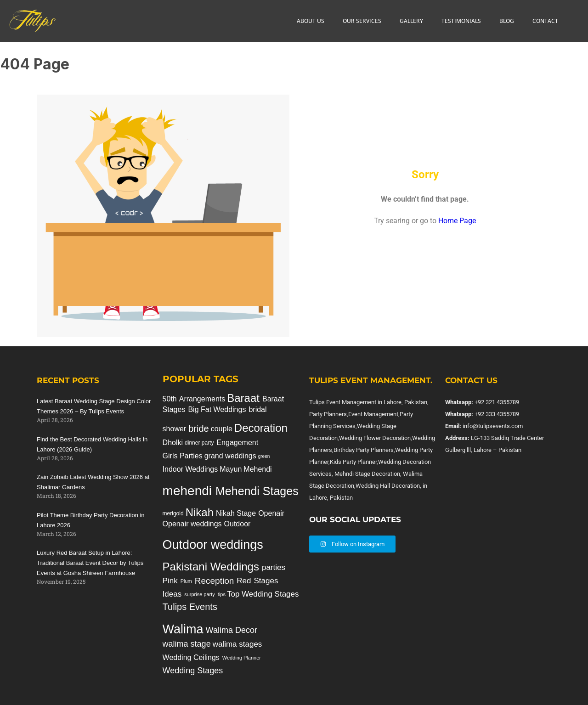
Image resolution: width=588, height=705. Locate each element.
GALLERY (411, 21)
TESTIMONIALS (461, 21)
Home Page (457, 221)
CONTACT (545, 21)
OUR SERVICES (362, 21)
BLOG (507, 21)
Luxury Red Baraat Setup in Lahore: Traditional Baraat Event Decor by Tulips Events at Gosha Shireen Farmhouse (90, 563)
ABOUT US (311, 21)
